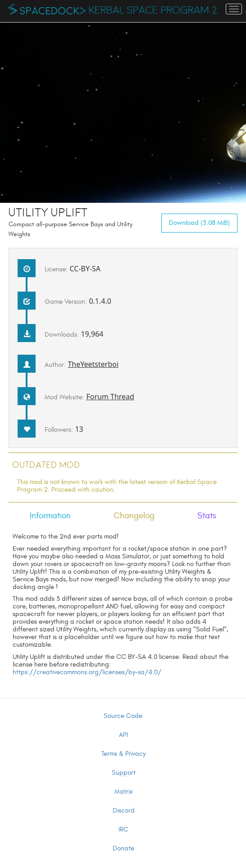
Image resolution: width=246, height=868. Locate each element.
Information (50, 516)
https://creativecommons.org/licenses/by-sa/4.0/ (87, 672)
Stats (207, 516)
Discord (124, 811)
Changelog (134, 516)
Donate (123, 848)
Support (124, 773)
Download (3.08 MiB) (199, 223)
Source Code (123, 716)
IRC (123, 829)
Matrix (124, 792)
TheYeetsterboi (93, 364)
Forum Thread (110, 397)
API (123, 735)
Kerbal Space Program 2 (153, 10)
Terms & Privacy (123, 754)
